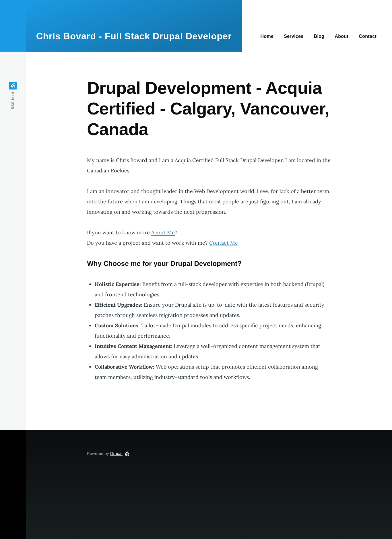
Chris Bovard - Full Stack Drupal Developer (134, 36)
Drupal (116, 454)
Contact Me (224, 243)
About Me (163, 232)
